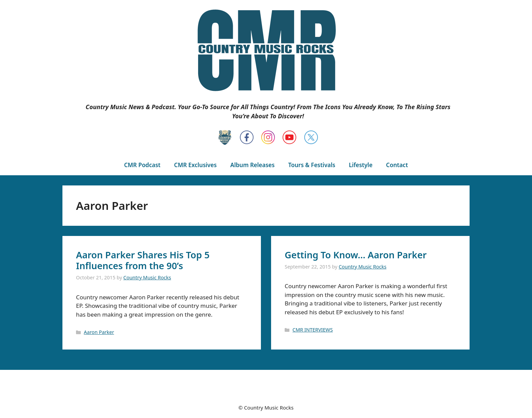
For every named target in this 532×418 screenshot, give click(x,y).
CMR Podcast (142, 165)
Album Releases (253, 165)
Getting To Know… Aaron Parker (356, 255)
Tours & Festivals (312, 165)
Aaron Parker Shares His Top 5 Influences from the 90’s (143, 260)
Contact (397, 165)
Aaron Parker (99, 332)
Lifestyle (361, 165)
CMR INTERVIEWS (313, 330)
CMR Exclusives (195, 165)
